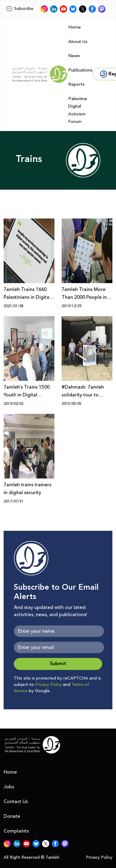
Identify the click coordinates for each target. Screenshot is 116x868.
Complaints (16, 831)
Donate (12, 816)
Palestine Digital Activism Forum (78, 110)
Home (75, 27)
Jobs (9, 787)
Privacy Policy (48, 685)
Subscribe (20, 9)
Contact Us (16, 802)
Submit (58, 664)
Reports (76, 84)
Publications (80, 70)
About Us (78, 42)
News (74, 56)
